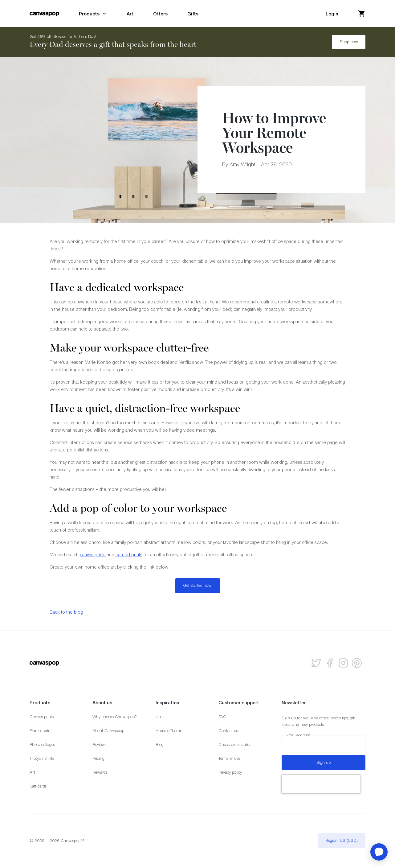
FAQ (222, 717)
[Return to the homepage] (44, 14)
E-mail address (298, 735)
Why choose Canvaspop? (115, 717)
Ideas (160, 717)
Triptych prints (42, 758)
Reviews (99, 745)
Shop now (349, 42)
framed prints (129, 555)
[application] (379, 852)
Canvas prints (42, 717)
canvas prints (93, 555)
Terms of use (229, 758)
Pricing (98, 758)
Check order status (235, 745)
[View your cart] (362, 14)
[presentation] (321, 784)
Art (32, 772)
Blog (160, 745)
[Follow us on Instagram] (343, 663)
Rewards (100, 772)
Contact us (228, 731)
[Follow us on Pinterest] (357, 663)
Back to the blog (66, 612)
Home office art (169, 731)
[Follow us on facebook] (330, 663)
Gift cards (38, 786)
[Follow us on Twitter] (316, 663)
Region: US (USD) (342, 840)
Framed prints (41, 731)
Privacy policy (230, 772)
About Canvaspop (108, 731)
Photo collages (42, 745)
